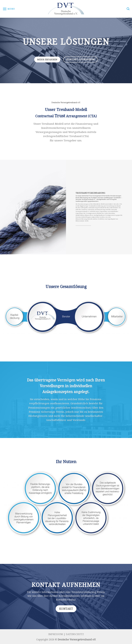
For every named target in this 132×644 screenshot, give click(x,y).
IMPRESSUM (56, 634)
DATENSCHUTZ (75, 634)
